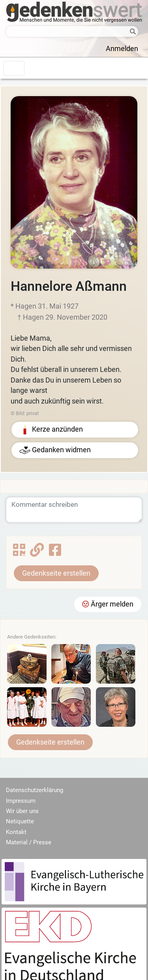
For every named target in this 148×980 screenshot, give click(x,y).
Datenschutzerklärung (35, 790)
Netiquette (20, 821)
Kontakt (16, 832)
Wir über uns (22, 811)
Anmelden (122, 49)
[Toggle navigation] (14, 68)
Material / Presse (29, 842)
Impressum (21, 801)
